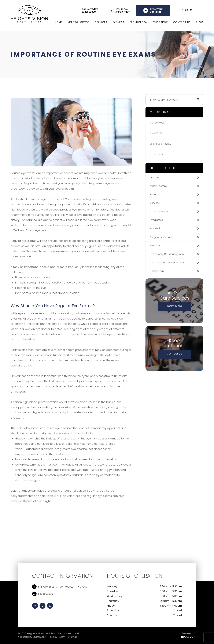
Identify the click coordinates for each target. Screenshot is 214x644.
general (155, 178)
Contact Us (182, 22)
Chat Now (160, 22)
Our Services (158, 123)
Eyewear (118, 22)
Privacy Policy (57, 637)
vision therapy (160, 186)
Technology (139, 22)
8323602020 (89, 12)
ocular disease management (170, 266)
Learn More (174, 309)
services (155, 204)
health (154, 195)
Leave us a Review (162, 144)
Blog (200, 22)
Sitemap (73, 637)
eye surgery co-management (170, 257)
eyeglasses (157, 222)
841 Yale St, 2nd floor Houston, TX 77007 (63, 587)
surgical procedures (163, 239)
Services (101, 22)
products (156, 248)
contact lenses (160, 213)
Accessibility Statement (32, 637)
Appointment (123, 12)
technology (158, 274)
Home (58, 22)
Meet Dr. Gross (79, 22)
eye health (157, 230)
